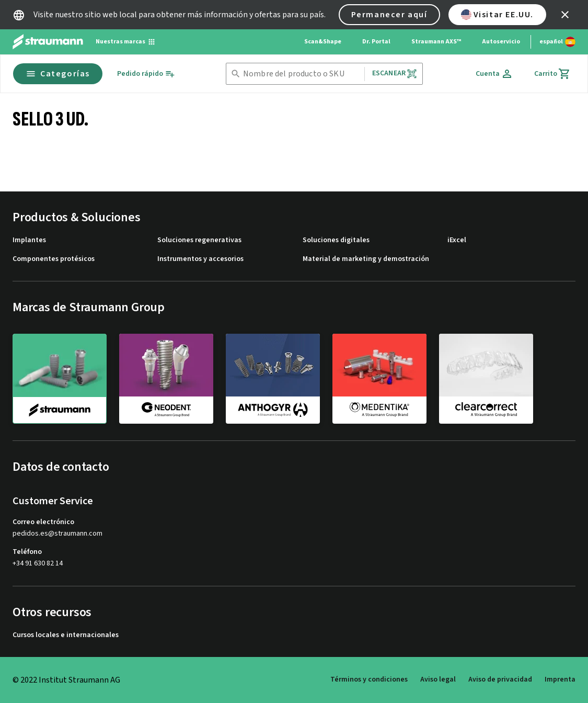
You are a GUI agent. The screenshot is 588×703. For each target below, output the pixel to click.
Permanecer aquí (389, 15)
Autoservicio (501, 42)
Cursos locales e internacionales (66, 635)
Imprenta (560, 679)
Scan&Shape (323, 42)
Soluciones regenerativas (199, 240)
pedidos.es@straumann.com (57, 534)
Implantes (29, 240)
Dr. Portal (376, 42)
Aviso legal (438, 679)
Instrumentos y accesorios (200, 259)
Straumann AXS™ (436, 42)
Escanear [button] (395, 73)
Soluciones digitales (336, 240)
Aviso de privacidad (500, 679)
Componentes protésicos (54, 259)
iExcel (457, 240)
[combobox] (302, 74)
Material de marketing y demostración (366, 259)
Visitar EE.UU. (497, 15)
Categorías (58, 74)
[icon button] (565, 15)
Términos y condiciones (369, 679)
